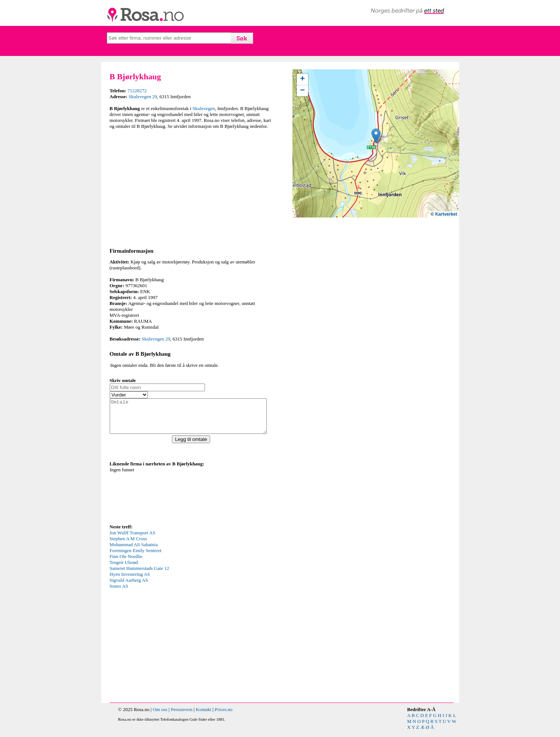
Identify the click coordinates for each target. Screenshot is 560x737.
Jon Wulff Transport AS (133, 539)
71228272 (137, 91)
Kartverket (446, 214)
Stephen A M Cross (128, 545)
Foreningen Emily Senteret (136, 557)
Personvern (182, 716)
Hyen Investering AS (130, 581)
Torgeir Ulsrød (124, 569)
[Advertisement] (193, 187)
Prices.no (223, 716)
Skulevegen (204, 108)
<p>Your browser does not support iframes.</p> (165, 501)
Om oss (160, 716)
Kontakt (203, 716)
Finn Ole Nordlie (126, 563)
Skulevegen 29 (143, 97)
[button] (376, 136)
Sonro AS (119, 593)
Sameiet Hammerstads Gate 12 (140, 575)
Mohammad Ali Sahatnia (134, 551)
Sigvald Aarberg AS (129, 587)
